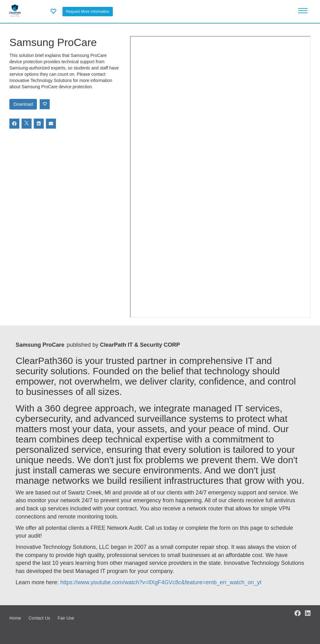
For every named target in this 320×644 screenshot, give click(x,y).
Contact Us (39, 618)
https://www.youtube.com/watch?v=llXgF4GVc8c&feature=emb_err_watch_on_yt (161, 582)
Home (15, 618)
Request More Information (88, 12)
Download (23, 104)
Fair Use (66, 618)
